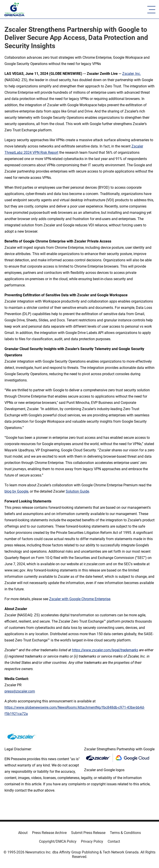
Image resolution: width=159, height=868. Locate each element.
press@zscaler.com (20, 691)
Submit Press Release (88, 833)
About (23, 833)
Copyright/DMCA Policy (58, 841)
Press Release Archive (49, 833)
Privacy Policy (92, 841)
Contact (114, 841)
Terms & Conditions (125, 833)
